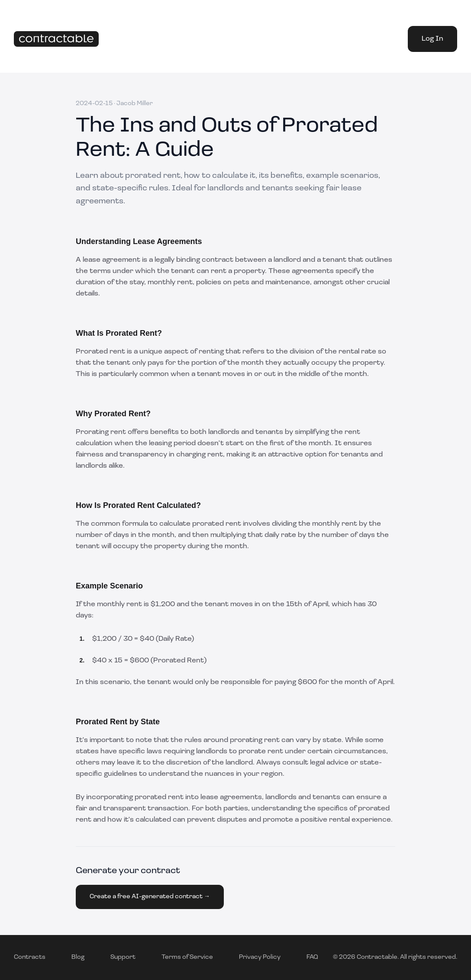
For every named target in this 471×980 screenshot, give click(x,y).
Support (123, 957)
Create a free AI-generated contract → (150, 897)
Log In (432, 39)
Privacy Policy (260, 957)
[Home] (56, 39)
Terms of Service (187, 957)
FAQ (312, 957)
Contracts (30, 957)
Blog (78, 957)
